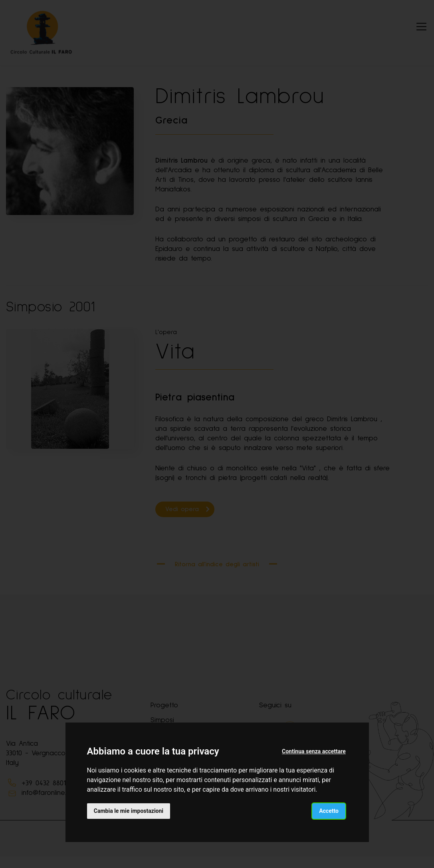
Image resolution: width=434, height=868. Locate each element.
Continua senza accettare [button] (313, 751)
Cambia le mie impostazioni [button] (129, 810)
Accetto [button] (328, 810)
